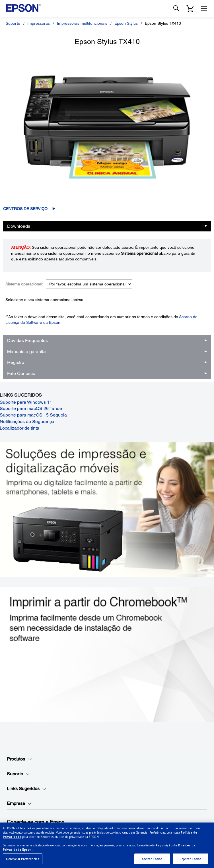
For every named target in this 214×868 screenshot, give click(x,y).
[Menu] (204, 9)
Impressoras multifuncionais (82, 23)
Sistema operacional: (24, 284)
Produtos (19, 759)
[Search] (176, 9)
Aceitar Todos (152, 861)
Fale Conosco (21, 373)
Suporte (13, 23)
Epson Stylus (126, 23)
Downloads (19, 226)
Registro (16, 362)
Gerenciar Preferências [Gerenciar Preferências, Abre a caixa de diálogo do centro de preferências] (23, 861)
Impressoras (39, 23)
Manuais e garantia (26, 352)
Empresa (19, 803)
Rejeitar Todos (191, 861)
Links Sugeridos (27, 789)
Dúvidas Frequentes (27, 340)
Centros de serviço (25, 209)
